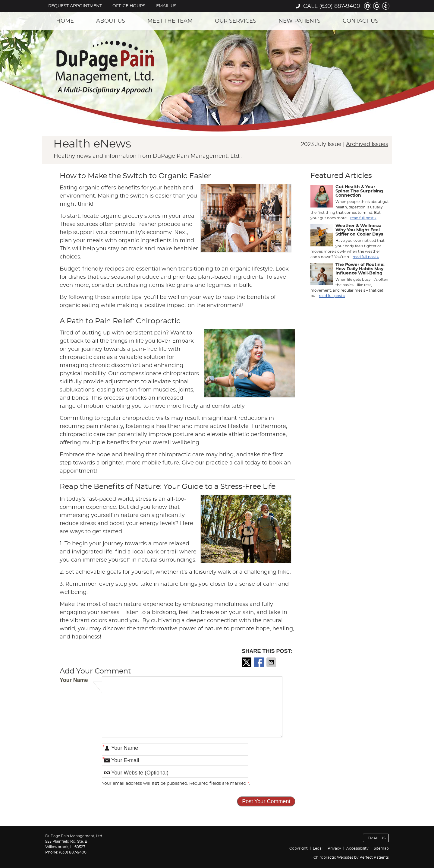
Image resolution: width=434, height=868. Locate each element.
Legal (318, 848)
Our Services (236, 21)
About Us (111, 21)
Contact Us (360, 21)
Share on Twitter (247, 662)
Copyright (299, 848)
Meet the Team (170, 21)
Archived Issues (367, 144)
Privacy (334, 848)
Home (65, 21)
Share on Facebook (259, 662)
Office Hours (129, 6)
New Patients (299, 21)
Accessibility (357, 848)
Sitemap (381, 848)
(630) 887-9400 (340, 6)
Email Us (166, 6)
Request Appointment (75, 6)
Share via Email (272, 662)
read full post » (363, 218)
